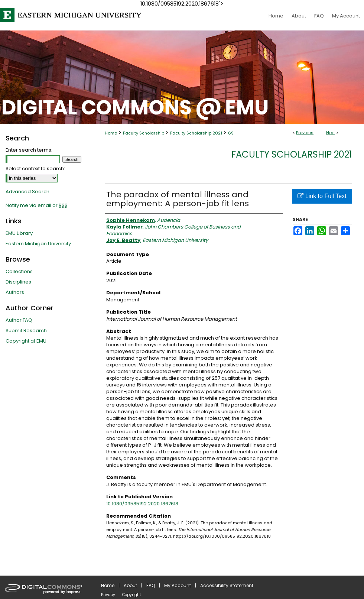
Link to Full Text (322, 196)
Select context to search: (35, 169)
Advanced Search (27, 192)
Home (111, 133)
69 (231, 133)
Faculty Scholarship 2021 (196, 133)
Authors (15, 292)
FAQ (151, 585)
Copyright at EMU (26, 341)
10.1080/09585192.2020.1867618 (142, 504)
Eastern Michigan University (38, 244)
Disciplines (18, 282)
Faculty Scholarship (144, 133)
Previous (305, 133)
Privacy (108, 595)
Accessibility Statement (227, 585)
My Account (178, 585)
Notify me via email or (37, 205)
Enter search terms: (29, 150)
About (130, 585)
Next (331, 133)
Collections (19, 271)
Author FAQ (19, 320)
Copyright (132, 595)
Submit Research (26, 331)
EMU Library (19, 233)
